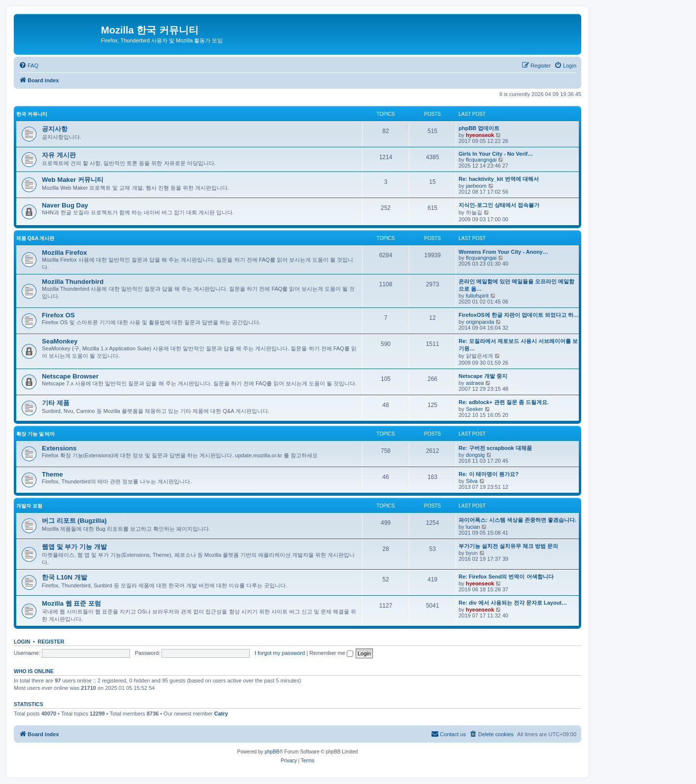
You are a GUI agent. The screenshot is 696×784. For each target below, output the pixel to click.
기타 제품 (56, 403)
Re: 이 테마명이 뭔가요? (489, 474)
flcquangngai (481, 160)
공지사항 (55, 129)
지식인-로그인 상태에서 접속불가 (499, 205)
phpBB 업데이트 (479, 128)
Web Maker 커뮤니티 (73, 180)
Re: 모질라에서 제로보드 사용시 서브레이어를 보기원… (518, 345)
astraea (475, 383)
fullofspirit (477, 296)
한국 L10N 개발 (65, 577)
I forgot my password (280, 653)
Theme (52, 474)
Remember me (331, 653)
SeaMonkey (60, 341)
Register (51, 642)
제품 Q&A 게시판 (35, 238)
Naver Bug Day (65, 205)
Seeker (475, 409)
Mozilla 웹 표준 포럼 (71, 603)
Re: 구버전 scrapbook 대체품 (495, 448)
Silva (472, 481)
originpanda (480, 322)
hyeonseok (480, 135)
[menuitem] (29, 66)
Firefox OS (58, 315)
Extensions (59, 448)
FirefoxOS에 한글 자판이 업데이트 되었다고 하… (519, 315)
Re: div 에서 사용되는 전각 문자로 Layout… (513, 603)
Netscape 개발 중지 (483, 376)
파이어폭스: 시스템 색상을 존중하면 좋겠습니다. (517, 520)
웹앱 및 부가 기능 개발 (74, 547)
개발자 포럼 (29, 506)
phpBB (272, 752)
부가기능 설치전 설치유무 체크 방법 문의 (508, 546)
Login (22, 642)
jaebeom (476, 186)
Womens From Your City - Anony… (503, 252)
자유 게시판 (59, 155)
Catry (221, 714)
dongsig (476, 455)
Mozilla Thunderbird (73, 282)
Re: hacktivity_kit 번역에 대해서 (499, 179)
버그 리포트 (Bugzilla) (74, 521)
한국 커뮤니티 (32, 114)
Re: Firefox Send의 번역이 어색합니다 (506, 577)
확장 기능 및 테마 (35, 434)
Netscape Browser (70, 376)
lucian (473, 527)
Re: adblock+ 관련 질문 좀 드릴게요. (504, 402)
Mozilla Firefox (65, 253)
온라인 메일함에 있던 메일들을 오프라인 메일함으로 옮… (516, 285)
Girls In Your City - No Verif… (496, 154)
